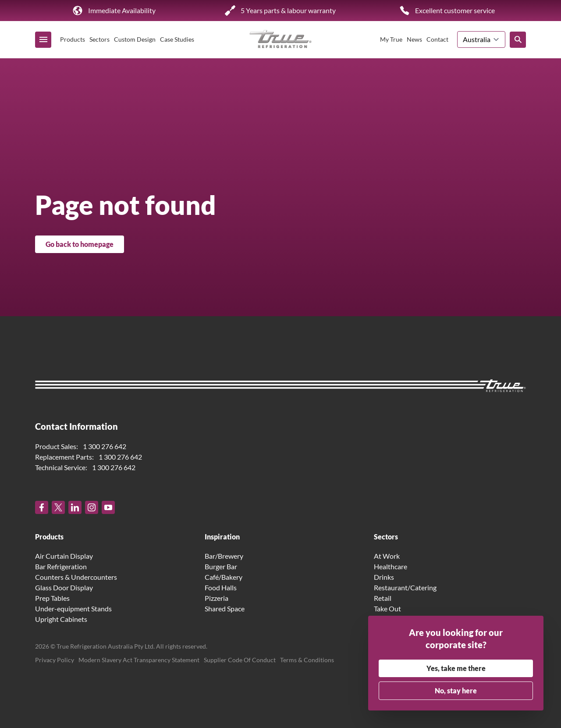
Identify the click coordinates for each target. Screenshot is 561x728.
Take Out (387, 608)
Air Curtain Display (64, 556)
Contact (437, 39)
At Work (387, 556)
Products (73, 39)
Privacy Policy (55, 660)
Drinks (384, 577)
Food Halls (221, 587)
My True (391, 39)
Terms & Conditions (307, 660)
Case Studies (177, 39)
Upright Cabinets (61, 619)
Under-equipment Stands (73, 608)
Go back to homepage (80, 244)
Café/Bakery (224, 577)
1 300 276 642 (105, 446)
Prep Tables (52, 598)
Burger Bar (221, 566)
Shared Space (225, 608)
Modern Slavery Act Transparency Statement (139, 660)
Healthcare (391, 566)
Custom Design (135, 39)
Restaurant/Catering (405, 587)
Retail (383, 598)
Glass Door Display (64, 587)
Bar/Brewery (224, 556)
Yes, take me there (456, 668)
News (414, 39)
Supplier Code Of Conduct (240, 660)
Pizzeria (217, 598)
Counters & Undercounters (76, 577)
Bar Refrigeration (61, 566)
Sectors (99, 39)
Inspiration (222, 537)
